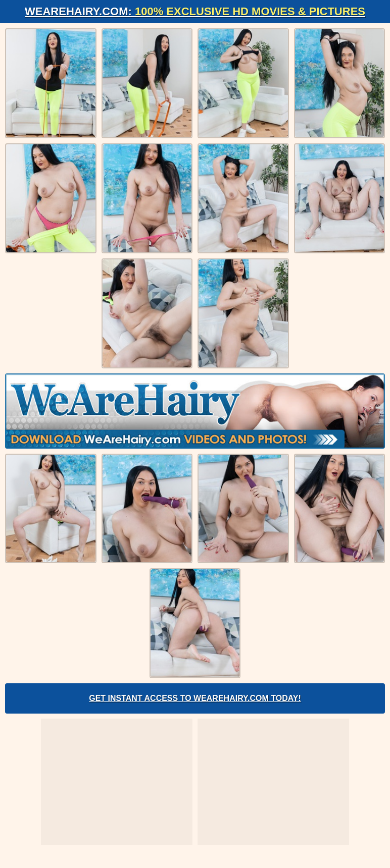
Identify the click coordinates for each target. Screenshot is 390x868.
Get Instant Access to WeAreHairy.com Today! (195, 698)
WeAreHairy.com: (195, 11)
